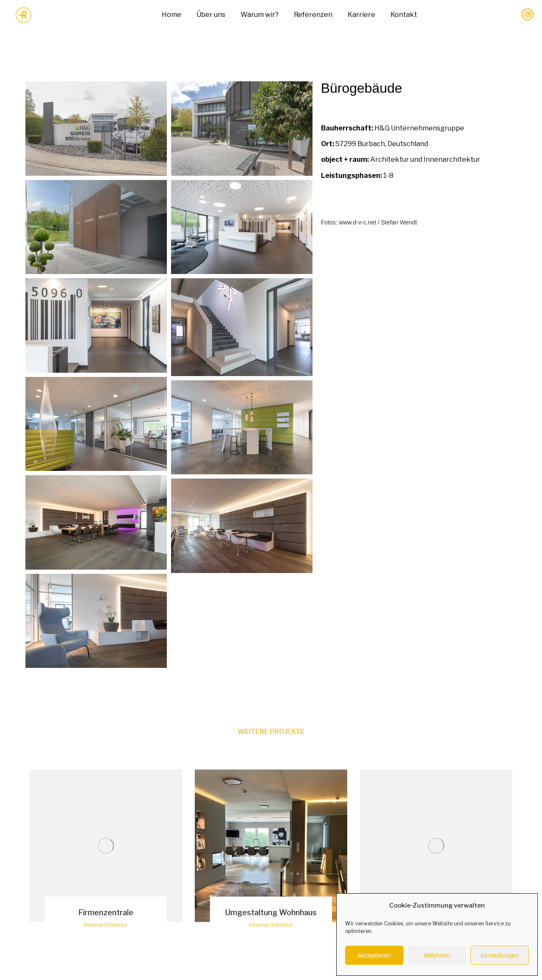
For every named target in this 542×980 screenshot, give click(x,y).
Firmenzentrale (106, 912)
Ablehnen (437, 955)
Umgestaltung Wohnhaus (271, 912)
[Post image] (106, 846)
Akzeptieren (374, 955)
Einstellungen (500, 955)
